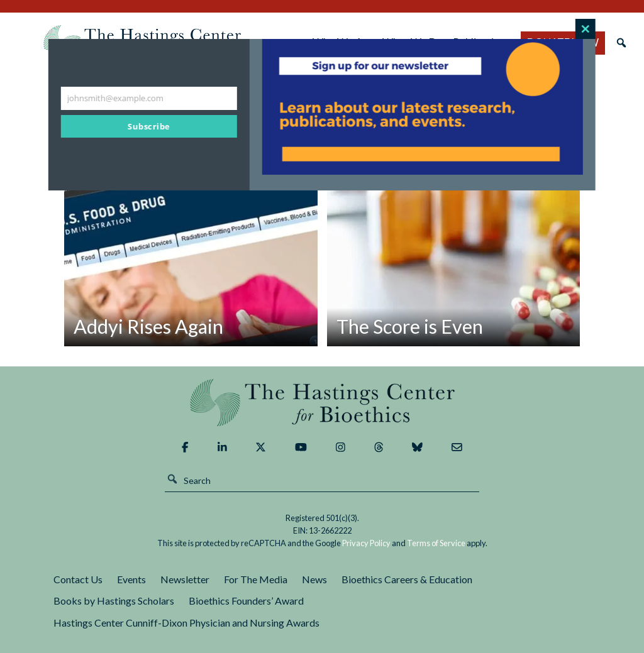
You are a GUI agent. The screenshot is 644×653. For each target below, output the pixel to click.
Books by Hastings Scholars (114, 601)
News (314, 579)
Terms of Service (436, 543)
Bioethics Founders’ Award (246, 601)
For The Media (256, 579)
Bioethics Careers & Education (407, 579)
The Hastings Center (322, 403)
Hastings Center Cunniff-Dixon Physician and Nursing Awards (186, 623)
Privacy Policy (366, 543)
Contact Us (78, 579)
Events (131, 579)
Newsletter (185, 579)
